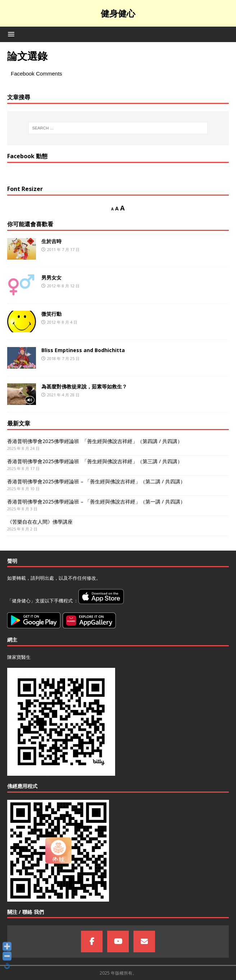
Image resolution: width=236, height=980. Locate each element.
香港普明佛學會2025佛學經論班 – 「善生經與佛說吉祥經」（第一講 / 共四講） (96, 502)
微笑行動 (51, 314)
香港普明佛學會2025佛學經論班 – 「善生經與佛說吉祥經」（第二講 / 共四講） (96, 481)
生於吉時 (51, 241)
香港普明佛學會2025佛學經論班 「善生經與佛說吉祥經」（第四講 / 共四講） (95, 441)
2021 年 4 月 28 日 (63, 395)
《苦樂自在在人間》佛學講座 (40, 522)
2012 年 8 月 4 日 (62, 322)
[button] (10, 34)
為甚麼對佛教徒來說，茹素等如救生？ (84, 386)
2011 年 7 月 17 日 (63, 249)
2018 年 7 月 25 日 (63, 358)
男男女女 (51, 277)
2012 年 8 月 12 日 (63, 286)
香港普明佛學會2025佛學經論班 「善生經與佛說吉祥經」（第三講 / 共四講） (95, 461)
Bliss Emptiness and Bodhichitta (83, 350)
